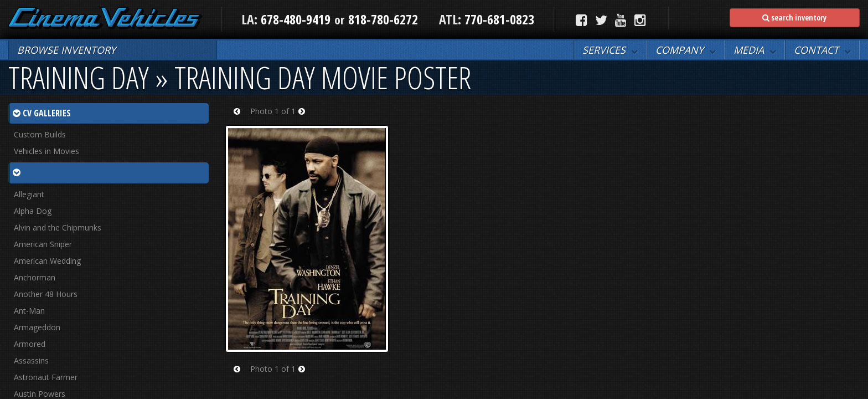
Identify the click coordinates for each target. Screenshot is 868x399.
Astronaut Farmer (46, 377)
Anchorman (35, 277)
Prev (241, 118)
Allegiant (29, 194)
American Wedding (47, 261)
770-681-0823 (498, 19)
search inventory (794, 17)
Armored (30, 344)
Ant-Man (29, 311)
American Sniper (43, 244)
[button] (610, 50)
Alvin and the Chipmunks (58, 227)
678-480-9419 (296, 19)
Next (305, 118)
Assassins (31, 360)
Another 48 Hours (46, 294)
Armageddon (37, 327)
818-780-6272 (383, 19)
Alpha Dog (33, 211)
